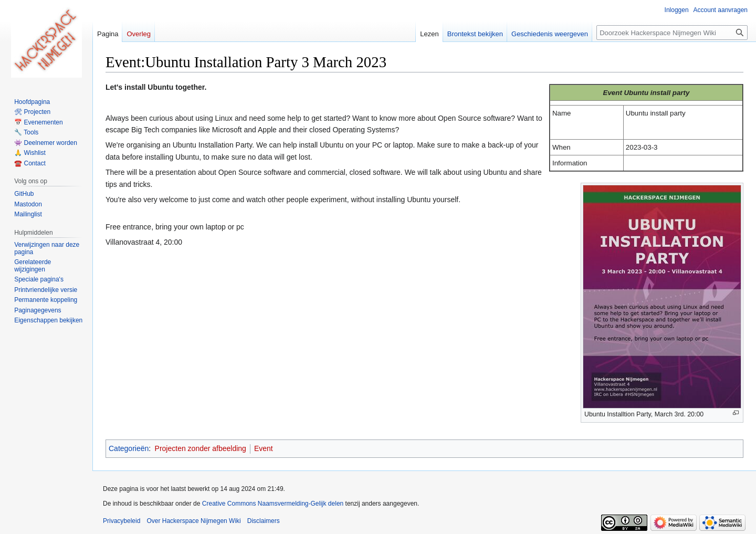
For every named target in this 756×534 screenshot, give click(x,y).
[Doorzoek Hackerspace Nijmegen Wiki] (672, 33)
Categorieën (129, 448)
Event (264, 448)
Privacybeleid (122, 521)
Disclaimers (264, 521)
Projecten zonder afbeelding (201, 448)
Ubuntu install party (657, 93)
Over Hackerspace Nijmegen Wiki (193, 521)
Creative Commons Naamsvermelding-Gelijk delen (273, 504)
